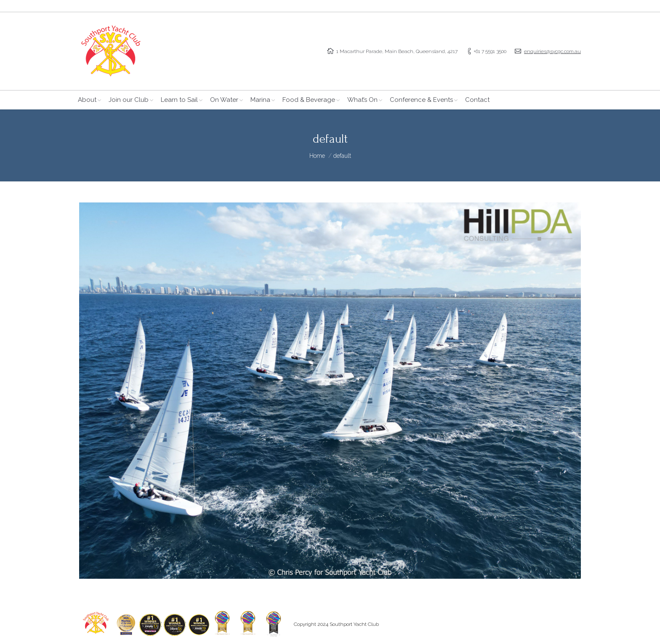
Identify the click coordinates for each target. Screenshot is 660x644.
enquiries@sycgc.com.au (552, 51)
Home (317, 156)
